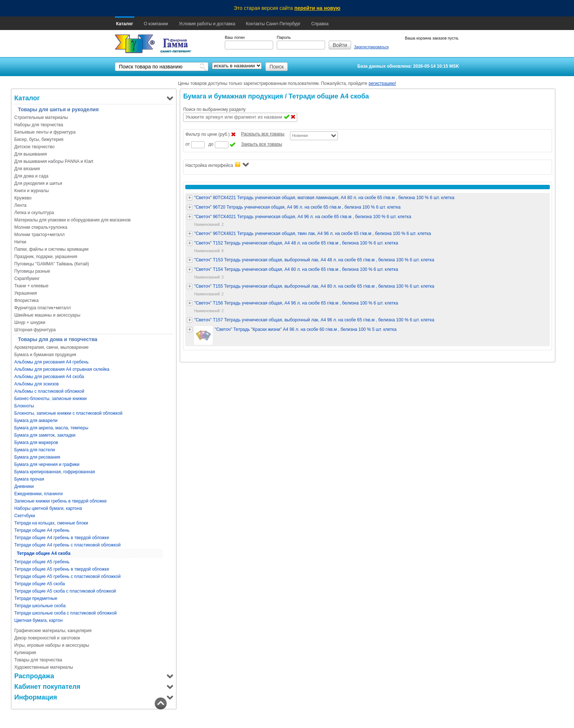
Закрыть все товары (261, 144)
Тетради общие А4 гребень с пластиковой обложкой (67, 545)
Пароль (284, 37)
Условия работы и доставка (207, 24)
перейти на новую (317, 8)
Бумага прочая (29, 479)
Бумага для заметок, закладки (45, 435)
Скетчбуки (25, 516)
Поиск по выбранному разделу (214, 109)
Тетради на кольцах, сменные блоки (51, 523)
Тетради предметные (36, 598)
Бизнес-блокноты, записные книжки (51, 399)
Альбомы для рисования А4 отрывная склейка (62, 369)
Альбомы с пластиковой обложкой (49, 391)
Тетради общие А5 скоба (40, 584)
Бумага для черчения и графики (47, 464)
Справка (320, 24)
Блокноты (24, 406)
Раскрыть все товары (262, 134)
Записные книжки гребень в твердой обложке (61, 501)
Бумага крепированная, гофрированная (55, 472)
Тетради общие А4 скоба (44, 553)
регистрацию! (382, 83)
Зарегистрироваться (371, 47)
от (187, 144)
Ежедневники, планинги (38, 494)
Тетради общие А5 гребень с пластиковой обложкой (67, 576)
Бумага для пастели (35, 450)
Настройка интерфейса (217, 165)
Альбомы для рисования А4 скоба (49, 377)
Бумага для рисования (37, 457)
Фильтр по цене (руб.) (207, 134)
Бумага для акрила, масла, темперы (51, 428)
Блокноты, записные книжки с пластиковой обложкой (68, 413)
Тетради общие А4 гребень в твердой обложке (62, 538)
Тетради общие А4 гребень (42, 530)
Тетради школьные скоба (40, 606)
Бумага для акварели (36, 421)
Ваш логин (235, 37)
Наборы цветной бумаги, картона (48, 508)
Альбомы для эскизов (36, 384)
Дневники (24, 486)
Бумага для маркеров (36, 443)
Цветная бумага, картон (38, 620)
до (211, 144)
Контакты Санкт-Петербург (273, 24)
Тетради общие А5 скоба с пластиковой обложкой (65, 591)
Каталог (125, 24)
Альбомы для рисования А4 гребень (51, 362)
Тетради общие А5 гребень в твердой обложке (62, 569)
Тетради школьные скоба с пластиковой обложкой (66, 613)
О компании (156, 24)
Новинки (300, 135)
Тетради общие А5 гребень (42, 562)
